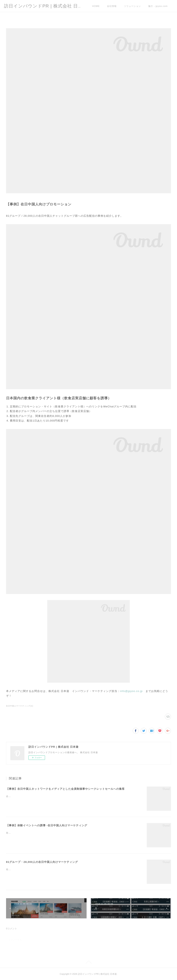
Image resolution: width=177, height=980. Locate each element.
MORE (152, 6)
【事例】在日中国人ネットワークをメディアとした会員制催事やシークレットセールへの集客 (65, 789)
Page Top (88, 963)
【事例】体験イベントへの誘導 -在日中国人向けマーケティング (47, 825)
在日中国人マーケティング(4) (20, 706)
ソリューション (132, 6)
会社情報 (112, 6)
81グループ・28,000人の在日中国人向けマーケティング (42, 862)
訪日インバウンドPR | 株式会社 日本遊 (46, 6)
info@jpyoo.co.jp (131, 691)
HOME (96, 6)
